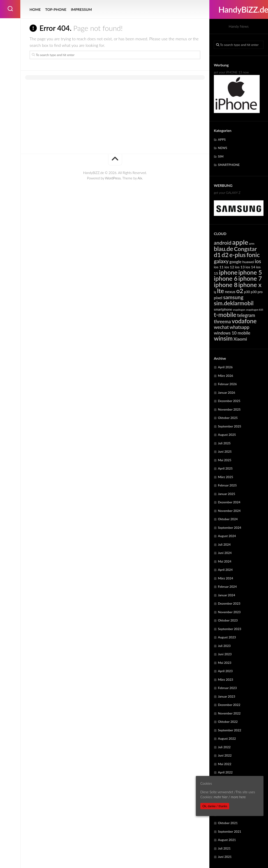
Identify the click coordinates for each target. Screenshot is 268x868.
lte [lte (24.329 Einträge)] (221, 291)
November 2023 (229, 612)
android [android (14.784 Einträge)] (223, 243)
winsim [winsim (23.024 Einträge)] (223, 338)
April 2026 (225, 367)
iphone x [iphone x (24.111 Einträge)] (250, 285)
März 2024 (225, 578)
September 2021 (230, 831)
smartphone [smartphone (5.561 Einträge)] (223, 309)
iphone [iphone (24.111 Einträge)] (228, 272)
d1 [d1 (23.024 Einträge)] (217, 255)
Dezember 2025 (229, 401)
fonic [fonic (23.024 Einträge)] (253, 255)
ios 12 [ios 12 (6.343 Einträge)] (229, 267)
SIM (221, 156)
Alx (140, 178)
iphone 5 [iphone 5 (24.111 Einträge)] (250, 272)
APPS (222, 139)
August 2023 (227, 637)
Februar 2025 (227, 485)
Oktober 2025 (228, 418)
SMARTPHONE (229, 165)
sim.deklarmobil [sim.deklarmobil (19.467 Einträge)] (234, 303)
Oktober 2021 (228, 823)
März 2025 (225, 477)
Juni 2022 (225, 755)
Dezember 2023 (229, 603)
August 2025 (227, 435)
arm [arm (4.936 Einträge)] (252, 243)
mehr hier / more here (230, 797)
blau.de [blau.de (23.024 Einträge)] (223, 249)
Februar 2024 (227, 587)
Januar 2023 (226, 696)
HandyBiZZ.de (239, 9)
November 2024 (229, 511)
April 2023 (225, 671)
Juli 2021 (224, 848)
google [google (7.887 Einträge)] (235, 262)
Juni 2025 (225, 451)
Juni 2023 (225, 654)
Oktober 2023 (228, 620)
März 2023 (225, 679)
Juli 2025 (224, 443)
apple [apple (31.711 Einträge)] (240, 242)
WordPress (113, 178)
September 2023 (230, 629)
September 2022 (230, 730)
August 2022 (227, 738)
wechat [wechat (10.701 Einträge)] (221, 327)
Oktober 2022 (228, 722)
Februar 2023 (227, 688)
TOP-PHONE (56, 9)
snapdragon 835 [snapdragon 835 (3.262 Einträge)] (255, 310)
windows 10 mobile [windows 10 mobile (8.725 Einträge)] (232, 333)
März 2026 (225, 376)
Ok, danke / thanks (215, 806)
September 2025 (230, 426)
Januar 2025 (226, 494)
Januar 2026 (226, 392)
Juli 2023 (224, 646)
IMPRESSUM (81, 9)
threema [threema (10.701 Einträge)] (222, 321)
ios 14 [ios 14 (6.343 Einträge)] (250, 267)
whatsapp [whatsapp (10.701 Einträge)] (240, 327)
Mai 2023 (225, 663)
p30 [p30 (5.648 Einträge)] (247, 292)
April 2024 (225, 570)
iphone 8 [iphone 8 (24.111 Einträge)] (226, 285)
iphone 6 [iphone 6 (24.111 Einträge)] (226, 278)
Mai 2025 (225, 460)
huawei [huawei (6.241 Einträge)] (248, 262)
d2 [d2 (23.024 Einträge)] (225, 255)
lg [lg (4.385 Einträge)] (215, 292)
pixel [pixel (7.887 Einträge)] (218, 298)
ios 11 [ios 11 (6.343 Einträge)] (219, 267)
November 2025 (229, 409)
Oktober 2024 (228, 519)
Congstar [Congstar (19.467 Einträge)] (245, 249)
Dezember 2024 (229, 502)
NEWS (223, 148)
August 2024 (227, 536)
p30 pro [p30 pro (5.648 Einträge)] (257, 292)
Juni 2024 (225, 553)
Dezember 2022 (229, 705)
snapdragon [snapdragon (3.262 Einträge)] (239, 310)
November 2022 (229, 713)
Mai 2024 (225, 561)
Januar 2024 (226, 595)
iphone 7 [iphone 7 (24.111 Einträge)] (250, 278)
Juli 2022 (224, 747)
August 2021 (227, 840)
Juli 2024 (224, 544)
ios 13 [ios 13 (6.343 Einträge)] (240, 267)
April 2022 (225, 772)
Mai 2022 (225, 764)
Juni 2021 (225, 857)
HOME (35, 9)
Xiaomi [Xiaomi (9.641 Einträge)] (240, 339)
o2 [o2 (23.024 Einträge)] (240, 291)
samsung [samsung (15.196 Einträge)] (233, 297)
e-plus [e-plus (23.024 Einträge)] (238, 255)
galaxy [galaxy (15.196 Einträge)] (221, 261)
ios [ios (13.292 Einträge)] (258, 261)
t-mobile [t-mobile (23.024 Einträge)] (225, 315)
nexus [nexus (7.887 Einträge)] (230, 292)
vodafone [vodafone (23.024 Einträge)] (244, 321)
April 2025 (225, 468)
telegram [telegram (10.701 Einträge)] (246, 315)
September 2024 (230, 528)
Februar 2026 (227, 384)
